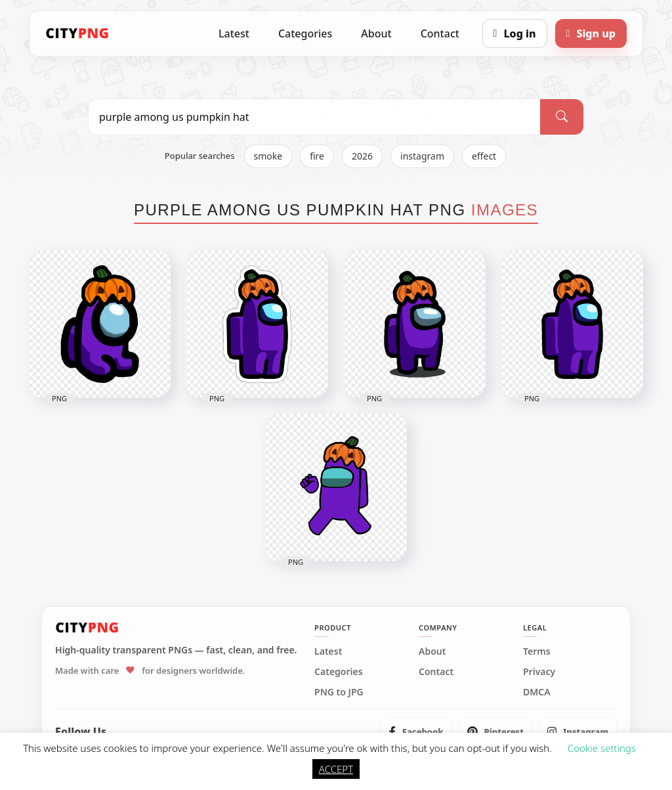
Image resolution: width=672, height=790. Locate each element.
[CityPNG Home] (77, 33)
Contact (440, 33)
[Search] (562, 117)
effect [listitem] (484, 156)
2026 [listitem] (362, 156)
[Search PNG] (314, 117)
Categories (305, 33)
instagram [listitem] (422, 156)
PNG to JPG (339, 692)
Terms (537, 651)
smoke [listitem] (268, 156)
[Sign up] (591, 33)
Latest (234, 33)
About (376, 33)
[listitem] (416, 732)
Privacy (539, 672)
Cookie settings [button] (602, 748)
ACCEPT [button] (336, 769)
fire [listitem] (317, 156)
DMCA (537, 692)
